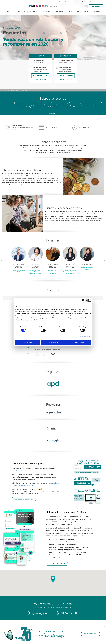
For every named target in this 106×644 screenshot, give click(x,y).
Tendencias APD (74, 12)
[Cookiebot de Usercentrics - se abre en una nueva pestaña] (83, 300)
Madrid (53, 113)
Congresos (33, 12)
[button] (53, 85)
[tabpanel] (40, 68)
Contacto (101, 2)
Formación (22, 12)
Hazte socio (96, 6)
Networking (46, 12)
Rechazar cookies (27, 342)
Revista (86, 12)
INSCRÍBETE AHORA (91, 634)
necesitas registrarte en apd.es (23, 471)
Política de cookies (40, 320)
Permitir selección (53, 342)
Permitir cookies (79, 342)
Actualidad (59, 12)
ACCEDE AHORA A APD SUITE (57, 564)
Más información (40, 76)
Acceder (61, 2)
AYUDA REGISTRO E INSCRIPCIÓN (24, 499)
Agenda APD (9, 12)
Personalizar (84, 337)
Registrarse (68, 2)
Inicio (4, 90)
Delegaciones (94, 2)
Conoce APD (97, 12)
